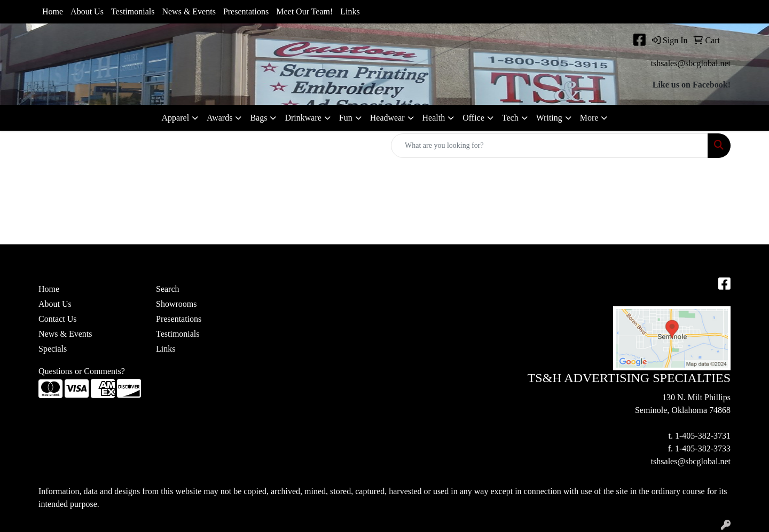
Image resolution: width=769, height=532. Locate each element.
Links (350, 11)
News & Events (189, 11)
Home (53, 11)
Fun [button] (346, 118)
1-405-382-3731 (703, 436)
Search (168, 289)
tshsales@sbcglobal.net (691, 63)
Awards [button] (219, 118)
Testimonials (133, 11)
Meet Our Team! (304, 11)
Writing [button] (549, 118)
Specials (53, 349)
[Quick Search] (550, 146)
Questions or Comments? (82, 371)
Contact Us (58, 319)
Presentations (246, 11)
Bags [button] (258, 118)
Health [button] (434, 118)
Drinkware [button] (303, 118)
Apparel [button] (176, 118)
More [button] (589, 118)
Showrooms (176, 304)
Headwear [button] (387, 118)
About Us (87, 11)
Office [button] (473, 118)
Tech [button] (510, 118)
